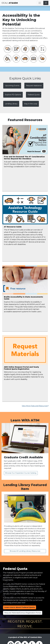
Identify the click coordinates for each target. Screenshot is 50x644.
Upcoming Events (12, 86)
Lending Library (11, 104)
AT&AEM (13, 3)
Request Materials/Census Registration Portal (23, 613)
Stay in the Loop (31, 104)
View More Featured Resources (35, 406)
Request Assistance (34, 86)
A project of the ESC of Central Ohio (25, 637)
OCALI (5, 3)
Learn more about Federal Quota (20, 607)
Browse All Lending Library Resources (25, 551)
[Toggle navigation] (40, 3)
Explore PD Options (13, 95)
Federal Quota (34, 95)
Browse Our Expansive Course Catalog (21, 473)
